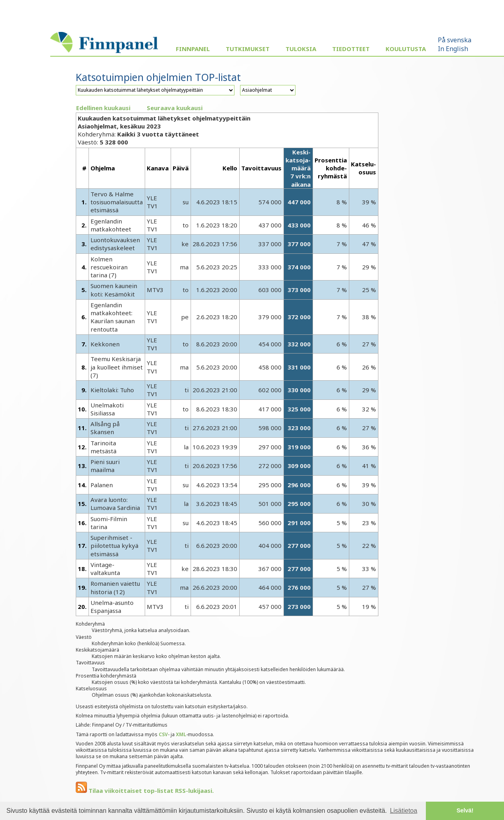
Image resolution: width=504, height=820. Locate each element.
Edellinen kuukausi (103, 108)
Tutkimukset (248, 49)
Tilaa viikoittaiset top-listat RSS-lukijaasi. (145, 790)
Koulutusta (406, 49)
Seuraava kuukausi (175, 108)
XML (181, 734)
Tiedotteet (351, 49)
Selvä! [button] (465, 810)
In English (453, 49)
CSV (163, 734)
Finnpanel (193, 49)
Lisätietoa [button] (404, 811)
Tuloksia (301, 49)
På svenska (455, 40)
